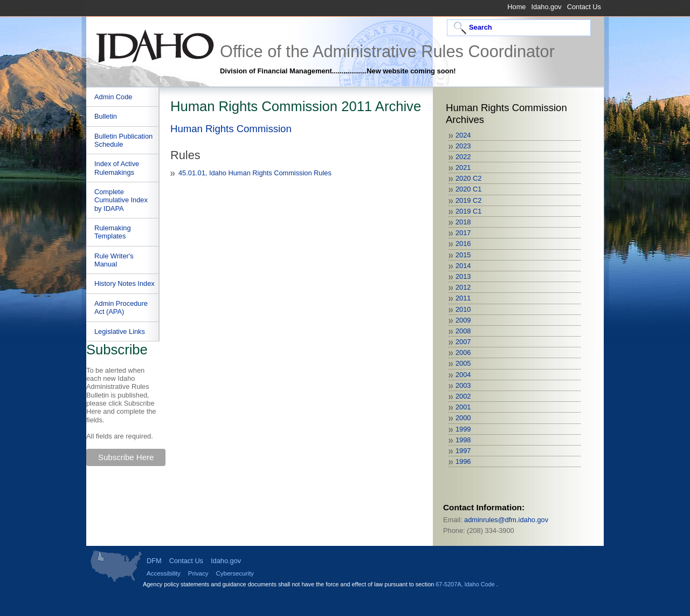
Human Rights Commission (231, 129)
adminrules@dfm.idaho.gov (506, 520)
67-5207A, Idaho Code (466, 584)
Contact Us (584, 7)
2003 (463, 385)
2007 (463, 342)
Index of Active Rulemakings (117, 168)
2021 (463, 167)
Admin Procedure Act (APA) (121, 307)
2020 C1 (468, 189)
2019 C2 (468, 200)
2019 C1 (468, 211)
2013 (463, 276)
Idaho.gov (546, 7)
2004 (463, 375)
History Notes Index (125, 283)
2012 (463, 287)
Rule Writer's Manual (114, 260)
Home (516, 7)
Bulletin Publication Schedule (123, 140)
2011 (463, 298)
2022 (463, 157)
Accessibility (164, 573)
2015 (463, 255)
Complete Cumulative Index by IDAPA (121, 200)
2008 (463, 331)
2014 (463, 266)
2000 (463, 418)
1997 (463, 451)
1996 (463, 461)
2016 (463, 244)
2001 (463, 407)
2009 (463, 320)
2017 (463, 233)
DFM (154, 561)
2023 (463, 146)
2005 (463, 363)
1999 (463, 429)
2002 (463, 396)
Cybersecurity (234, 573)
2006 (463, 353)
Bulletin (106, 116)
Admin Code (113, 97)
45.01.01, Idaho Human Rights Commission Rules (255, 173)
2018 (463, 222)
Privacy (198, 573)
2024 (463, 135)
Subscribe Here (126, 457)
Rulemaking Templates (113, 232)
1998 (463, 440)
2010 (463, 309)
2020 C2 (468, 178)
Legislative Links (120, 331)
